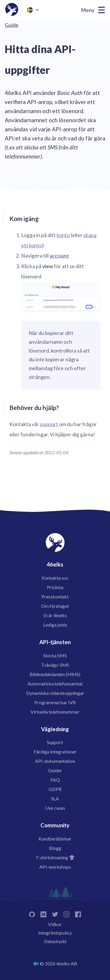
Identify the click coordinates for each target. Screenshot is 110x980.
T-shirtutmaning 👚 (55, 857)
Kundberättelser (55, 839)
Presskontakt (55, 597)
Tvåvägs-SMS (55, 665)
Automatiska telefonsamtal (55, 684)
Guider (55, 770)
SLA (55, 798)
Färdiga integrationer (55, 752)
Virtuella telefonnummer (55, 712)
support (49, 424)
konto (63, 235)
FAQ (55, 780)
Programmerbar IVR (55, 702)
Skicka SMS (55, 655)
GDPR (55, 789)
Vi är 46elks (55, 615)
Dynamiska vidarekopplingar (55, 693)
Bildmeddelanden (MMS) (55, 674)
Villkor (55, 924)
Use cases (55, 808)
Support (55, 742)
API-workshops (55, 867)
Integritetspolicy (55, 933)
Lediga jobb (55, 625)
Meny (88, 10)
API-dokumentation (55, 761)
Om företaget (55, 606)
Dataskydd (55, 941)
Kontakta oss (55, 578)
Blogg (55, 848)
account (59, 256)
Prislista (55, 587)
